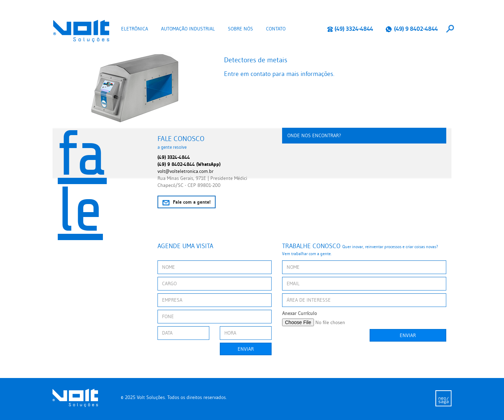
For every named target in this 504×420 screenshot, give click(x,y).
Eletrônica (135, 29)
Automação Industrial (188, 29)
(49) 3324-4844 (350, 29)
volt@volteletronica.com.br (185, 171)
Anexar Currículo (299, 313)
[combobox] (450, 29)
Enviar (246, 349)
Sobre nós (240, 29)
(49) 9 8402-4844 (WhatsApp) (189, 164)
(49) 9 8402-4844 (412, 29)
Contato (276, 29)
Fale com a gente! (187, 202)
